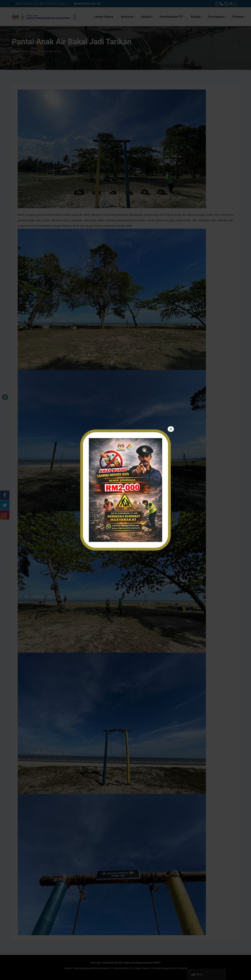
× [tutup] (171, 429)
